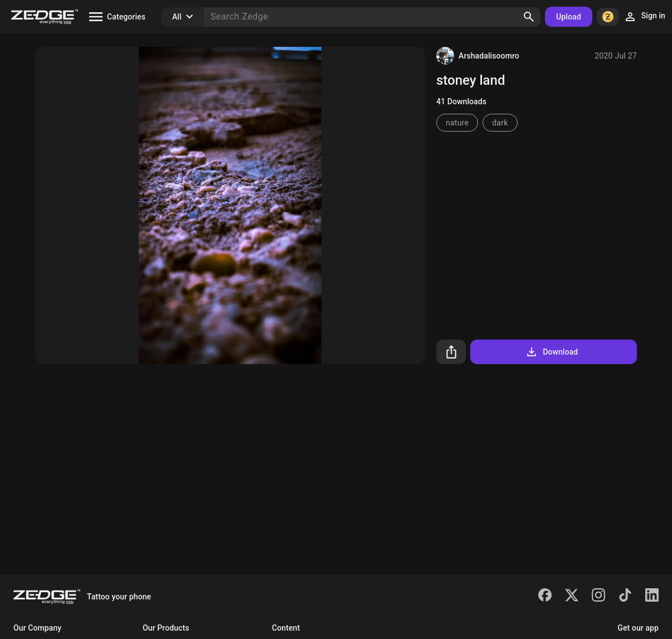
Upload (569, 17)
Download (551, 352)
